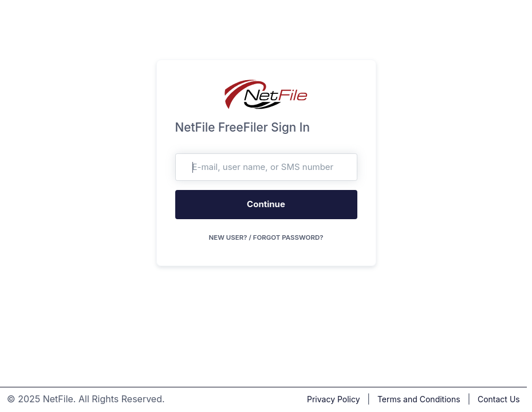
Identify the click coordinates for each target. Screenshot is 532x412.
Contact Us (499, 399)
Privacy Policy (334, 399)
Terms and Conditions (419, 399)
